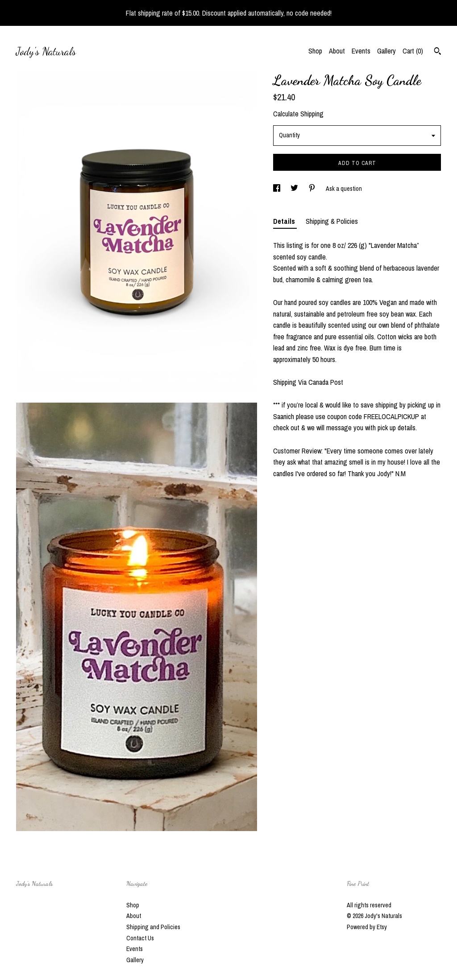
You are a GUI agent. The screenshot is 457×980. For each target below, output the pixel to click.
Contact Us (140, 938)
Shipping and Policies (153, 927)
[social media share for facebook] (277, 189)
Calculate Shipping (298, 114)
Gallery (386, 51)
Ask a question (344, 189)
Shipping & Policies (332, 221)
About (337, 51)
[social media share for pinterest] (313, 189)
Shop (315, 51)
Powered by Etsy (367, 927)
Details (285, 221)
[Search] (438, 52)
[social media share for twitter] (295, 189)
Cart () (413, 51)
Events (361, 51)
